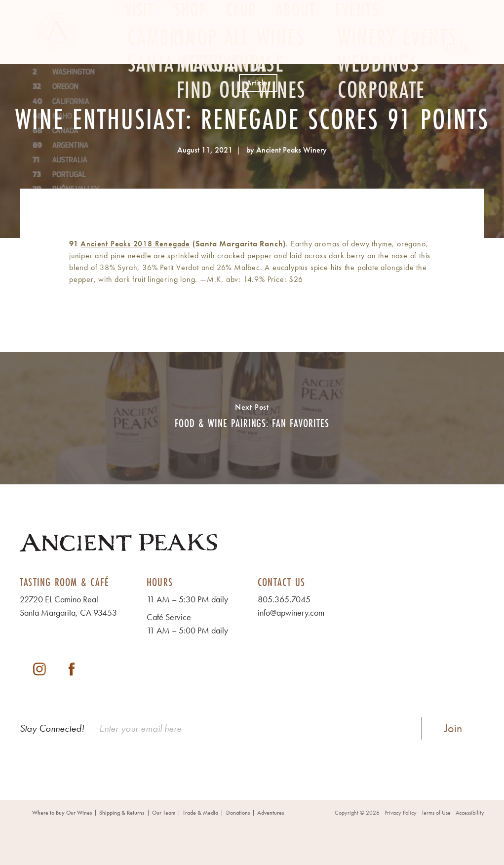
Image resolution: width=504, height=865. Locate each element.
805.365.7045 (284, 599)
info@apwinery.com (291, 612)
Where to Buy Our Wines (62, 813)
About (296, 48)
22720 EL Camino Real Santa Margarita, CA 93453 (68, 606)
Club (241, 48)
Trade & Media (200, 813)
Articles (258, 83)
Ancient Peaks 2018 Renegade (135, 244)
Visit (140, 48)
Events (357, 48)
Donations (238, 813)
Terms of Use (436, 813)
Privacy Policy (401, 813)
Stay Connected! (52, 728)
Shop (191, 48)
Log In (456, 47)
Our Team (164, 813)
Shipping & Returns (122, 813)
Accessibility (470, 813)
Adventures (271, 813)
